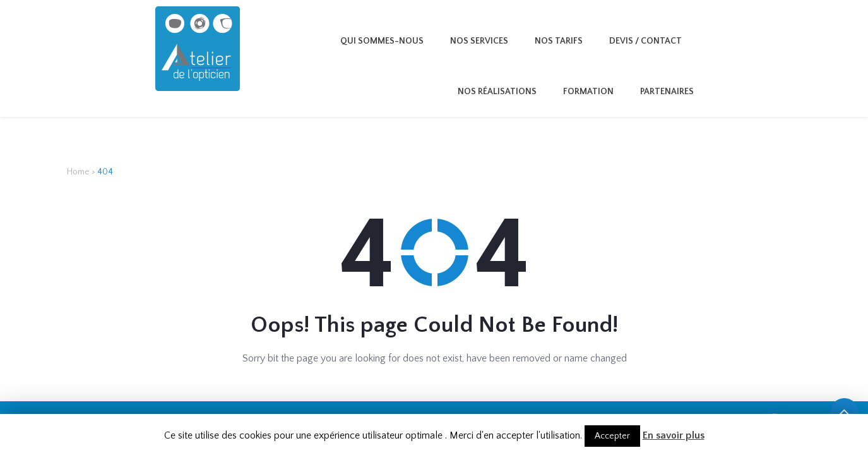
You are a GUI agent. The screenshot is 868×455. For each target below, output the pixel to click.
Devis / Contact (645, 41)
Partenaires (667, 92)
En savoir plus (674, 435)
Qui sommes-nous (382, 41)
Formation (588, 92)
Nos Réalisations (497, 92)
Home (78, 172)
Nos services (479, 41)
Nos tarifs (559, 41)
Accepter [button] (612, 436)
